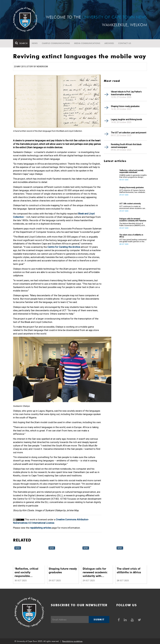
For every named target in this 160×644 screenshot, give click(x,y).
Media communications (87, 43)
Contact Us (125, 43)
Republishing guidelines (72, 641)
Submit (99, 619)
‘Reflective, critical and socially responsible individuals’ (131, 171)
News (35, 43)
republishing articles (40, 528)
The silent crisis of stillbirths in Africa (131, 236)
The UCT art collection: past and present (129, 133)
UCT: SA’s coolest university (130, 204)
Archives (109, 43)
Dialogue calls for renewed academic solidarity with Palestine (133, 220)
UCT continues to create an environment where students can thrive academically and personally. (133, 207)
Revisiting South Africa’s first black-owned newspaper (126, 146)
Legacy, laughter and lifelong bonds (126, 119)
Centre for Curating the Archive (64, 247)
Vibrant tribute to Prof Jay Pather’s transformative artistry (126, 93)
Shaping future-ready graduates (125, 106)
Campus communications (56, 43)
